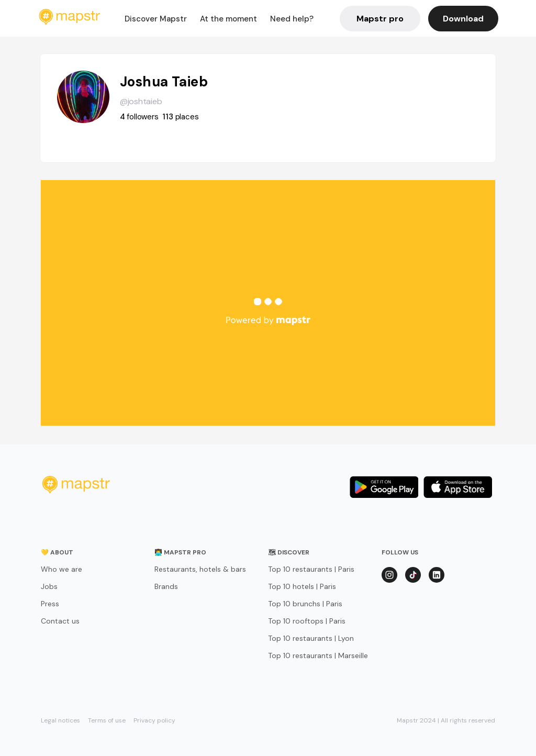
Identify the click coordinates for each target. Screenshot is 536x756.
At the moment (228, 19)
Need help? (292, 19)
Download (463, 19)
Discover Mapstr (156, 19)
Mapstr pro (380, 19)
